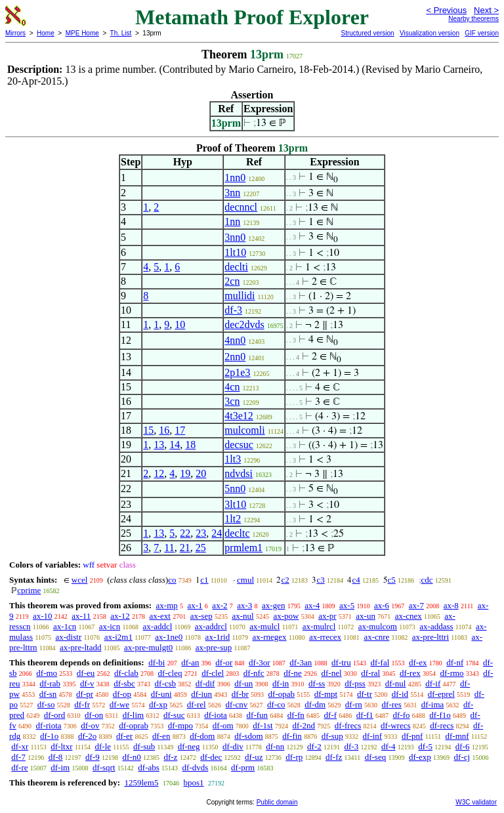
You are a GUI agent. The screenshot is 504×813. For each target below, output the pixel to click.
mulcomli (244, 430)
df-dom (202, 736)
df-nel (332, 673)
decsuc (239, 445)
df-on (94, 715)
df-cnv (236, 704)
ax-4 (312, 605)
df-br (240, 694)
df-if (433, 683)
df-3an (301, 662)
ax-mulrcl (319, 626)
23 (201, 533)
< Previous (446, 10)
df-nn (275, 746)
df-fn (296, 715)
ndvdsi (239, 473)
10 (180, 324)
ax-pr (327, 616)
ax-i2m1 (118, 637)
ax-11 (81, 616)
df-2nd (304, 725)
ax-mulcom (378, 626)
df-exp (420, 757)
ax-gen (273, 605)
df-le (103, 746)
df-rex (410, 673)
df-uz (254, 757)
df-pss (355, 683)
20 (201, 473)
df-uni (161, 694)
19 (185, 473)
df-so (46, 704)
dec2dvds (244, 324)
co (172, 580)
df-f (331, 715)
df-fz (334, 757)
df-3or (260, 662)
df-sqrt (104, 767)
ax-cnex (409, 616)
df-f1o (440, 715)
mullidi (240, 296)
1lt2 (233, 519)
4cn (232, 387)
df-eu (86, 673)
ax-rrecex (325, 637)
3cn (232, 401)
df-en (161, 736)
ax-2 (220, 605)
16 (164, 430)
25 (201, 548)
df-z (170, 757)
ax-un (366, 616)
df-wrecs (395, 725)
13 (159, 445)
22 (185, 533)
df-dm (315, 704)
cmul (245, 580)
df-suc (174, 715)
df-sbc (124, 683)
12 (159, 473)
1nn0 (235, 177)
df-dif (205, 683)
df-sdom (248, 736)
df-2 (314, 746)
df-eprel (441, 694)
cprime (29, 590)
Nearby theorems (473, 19)
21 (185, 548)
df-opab (282, 694)
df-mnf (457, 736)
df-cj (462, 757)
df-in (281, 683)
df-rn (354, 704)
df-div (233, 746)
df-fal (380, 662)
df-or (224, 662)
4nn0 (235, 340)
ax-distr (69, 637)
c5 (392, 580)
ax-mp (167, 605)
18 (190, 445)
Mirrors (15, 33)
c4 (356, 580)
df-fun (258, 715)
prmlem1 (243, 548)
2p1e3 (237, 372)
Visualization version (430, 33)
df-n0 (132, 757)
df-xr (20, 746)
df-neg (189, 746)
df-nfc (254, 673)
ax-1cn (65, 626)
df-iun (201, 694)
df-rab (50, 683)
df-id (400, 694)
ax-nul (242, 616)
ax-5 (347, 605)
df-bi (157, 662)
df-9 (93, 757)
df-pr (85, 694)
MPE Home (82, 33)
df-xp (158, 704)
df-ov (90, 725)
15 (148, 430)
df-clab (126, 673)
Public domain (277, 802)
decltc (237, 533)
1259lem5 (141, 782)
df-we (119, 704)
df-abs (149, 767)
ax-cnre (376, 637)
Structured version (367, 33)
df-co (276, 704)
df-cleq (170, 673)
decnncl (241, 207)
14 (175, 445)
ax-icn (110, 626)
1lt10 (235, 252)
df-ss (317, 683)
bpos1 (193, 782)
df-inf (373, 736)
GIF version (482, 33)
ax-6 (382, 605)
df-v (87, 683)
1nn (232, 221)
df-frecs (348, 725)
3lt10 (235, 504)
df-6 (463, 746)
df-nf (455, 662)
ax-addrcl (211, 626)
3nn (232, 193)
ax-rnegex (270, 637)
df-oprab (134, 725)
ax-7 (416, 605)
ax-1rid (218, 637)
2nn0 (235, 357)
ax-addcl (158, 626)
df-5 (425, 746)
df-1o (49, 736)
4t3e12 (239, 416)
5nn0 (235, 489)
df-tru (341, 662)
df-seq (376, 757)
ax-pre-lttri (430, 637)
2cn (232, 281)
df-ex (418, 662)
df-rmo (451, 673)
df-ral (370, 673)
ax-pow (286, 616)
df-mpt (326, 694)
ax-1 (195, 605)
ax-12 (120, 616)
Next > (486, 10)
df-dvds (196, 767)
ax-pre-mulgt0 (148, 647)
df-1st (262, 725)
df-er (124, 736)
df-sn (48, 694)
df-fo (402, 715)
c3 (320, 580)
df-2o (87, 736)
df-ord (55, 715)
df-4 (388, 746)
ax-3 (244, 605)
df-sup (332, 736)
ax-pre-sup (214, 647)
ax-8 (451, 605)
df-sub (144, 746)
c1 (204, 580)
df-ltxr (61, 746)
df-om (223, 725)
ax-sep (201, 616)
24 (217, 533)
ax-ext (159, 616)
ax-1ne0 (169, 637)
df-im (60, 767)
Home (46, 33)
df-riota (49, 725)
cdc (427, 580)
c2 (285, 580)
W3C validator (476, 802)
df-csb (166, 683)
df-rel (197, 704)
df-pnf (412, 736)
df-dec (211, 757)
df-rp (294, 757)
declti (236, 267)
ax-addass (436, 626)
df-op (122, 694)
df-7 (18, 757)
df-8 (56, 757)
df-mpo (180, 725)
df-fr (82, 704)
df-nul (396, 683)
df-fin (292, 736)
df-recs (442, 725)
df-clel (213, 673)
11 (169, 548)
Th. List (121, 33)
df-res (392, 704)
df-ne (292, 673)
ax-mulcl (264, 626)
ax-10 (43, 616)
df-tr (365, 694)
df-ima (433, 704)
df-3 (233, 310)
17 (180, 430)
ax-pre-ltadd (81, 647)
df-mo (47, 673)
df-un (243, 683)
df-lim (134, 715)
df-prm (243, 767)
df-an (190, 662)
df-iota (216, 715)
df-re (19, 767)
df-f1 (365, 715)
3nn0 (235, 237)
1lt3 (233, 459)
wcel (80, 580)
